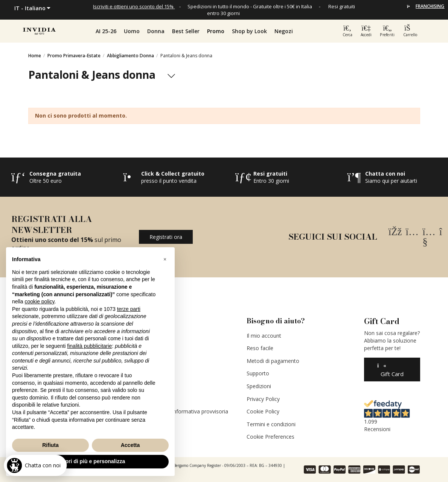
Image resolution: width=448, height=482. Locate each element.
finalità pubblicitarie (89, 346)
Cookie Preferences (270, 437)
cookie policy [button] (39, 301)
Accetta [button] (130, 445)
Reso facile (260, 348)
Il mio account (264, 336)
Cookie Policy (263, 411)
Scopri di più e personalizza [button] (90, 461)
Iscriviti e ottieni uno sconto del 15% (133, 6)
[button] (216, 31)
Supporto (258, 373)
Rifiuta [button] (50, 445)
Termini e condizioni (271, 424)
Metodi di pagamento (273, 361)
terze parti (129, 309)
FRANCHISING (430, 6)
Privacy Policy (263, 399)
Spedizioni (259, 386)
